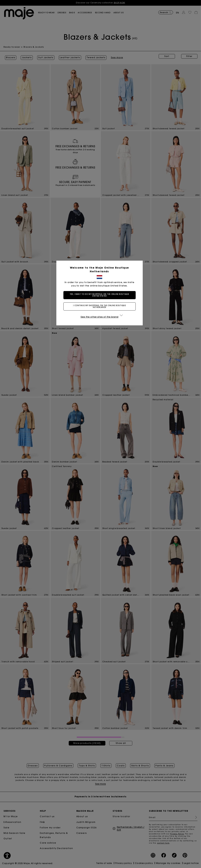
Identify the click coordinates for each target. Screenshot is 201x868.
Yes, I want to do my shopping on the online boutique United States (100, 295)
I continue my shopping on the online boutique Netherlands (101, 306)
